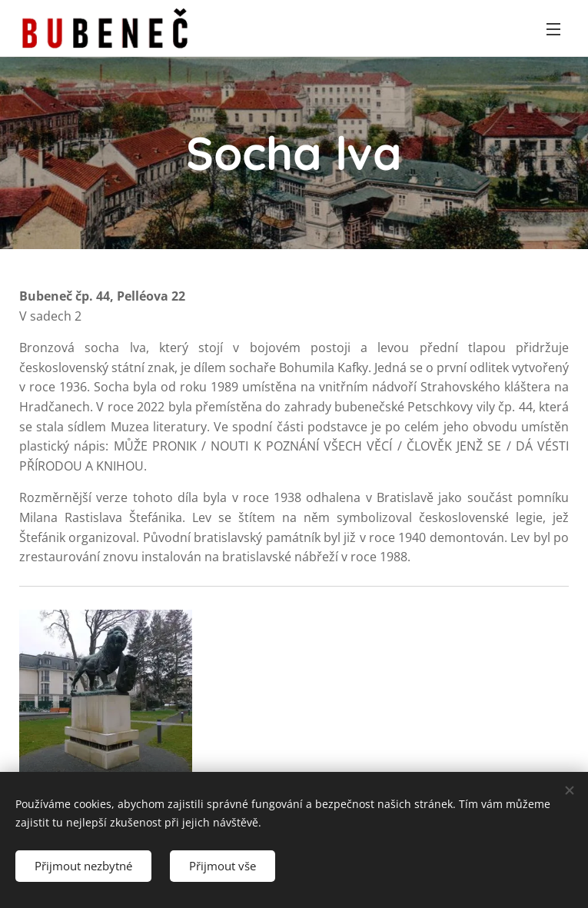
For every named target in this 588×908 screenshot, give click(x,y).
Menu (553, 29)
